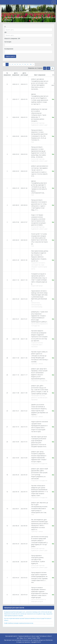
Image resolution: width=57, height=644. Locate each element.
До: (6, 32)
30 (52, 68)
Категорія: (8, 42)
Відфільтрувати (10, 56)
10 (31, 64)
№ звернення (9, 49)
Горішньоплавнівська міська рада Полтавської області (30, 19)
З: (5, 27)
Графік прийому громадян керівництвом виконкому (19, 623)
